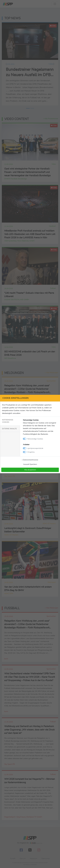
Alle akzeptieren (30, 470)
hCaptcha (31, 452)
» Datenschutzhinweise (30, 460)
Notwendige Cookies (8, 421)
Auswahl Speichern (30, 464)
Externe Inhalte (9, 429)
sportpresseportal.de (35, 448)
